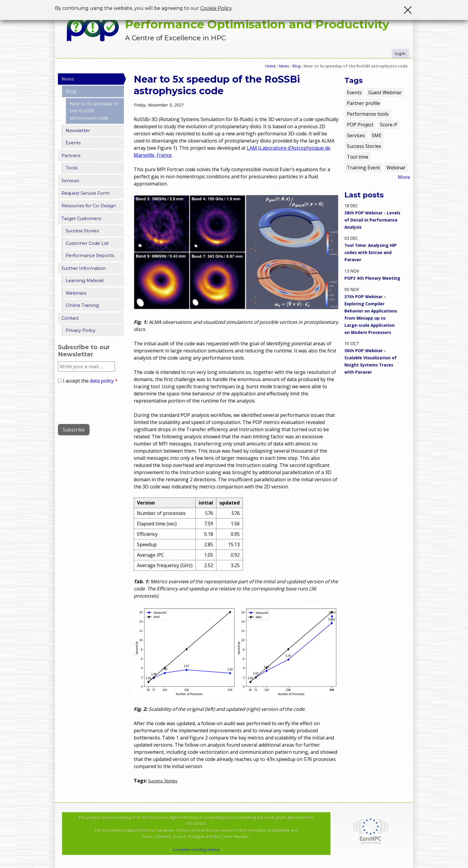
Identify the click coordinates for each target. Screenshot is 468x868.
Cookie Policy (216, 8)
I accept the (90, 381)
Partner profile (363, 103)
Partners (71, 156)
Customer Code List (87, 243)
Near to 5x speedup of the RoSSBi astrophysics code (94, 111)
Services (70, 181)
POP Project (360, 125)
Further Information (84, 268)
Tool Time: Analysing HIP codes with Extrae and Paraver (371, 252)
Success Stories (163, 781)
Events (73, 143)
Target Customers (81, 219)
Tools (71, 168)
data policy (102, 381)
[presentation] (103, 402)
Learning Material (85, 281)
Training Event (363, 168)
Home (270, 66)
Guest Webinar (385, 92)
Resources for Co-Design (89, 206)
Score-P (389, 125)
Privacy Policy (81, 330)
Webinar (396, 168)
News (284, 66)
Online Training (82, 305)
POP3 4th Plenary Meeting (372, 278)
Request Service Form (86, 193)
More (404, 177)
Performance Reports (90, 256)
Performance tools (368, 114)
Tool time (358, 157)
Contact (70, 318)
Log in (400, 53)
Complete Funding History (196, 850)
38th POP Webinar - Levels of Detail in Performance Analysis (372, 220)
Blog (296, 66)
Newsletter (78, 131)
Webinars (76, 293)
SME (377, 135)
